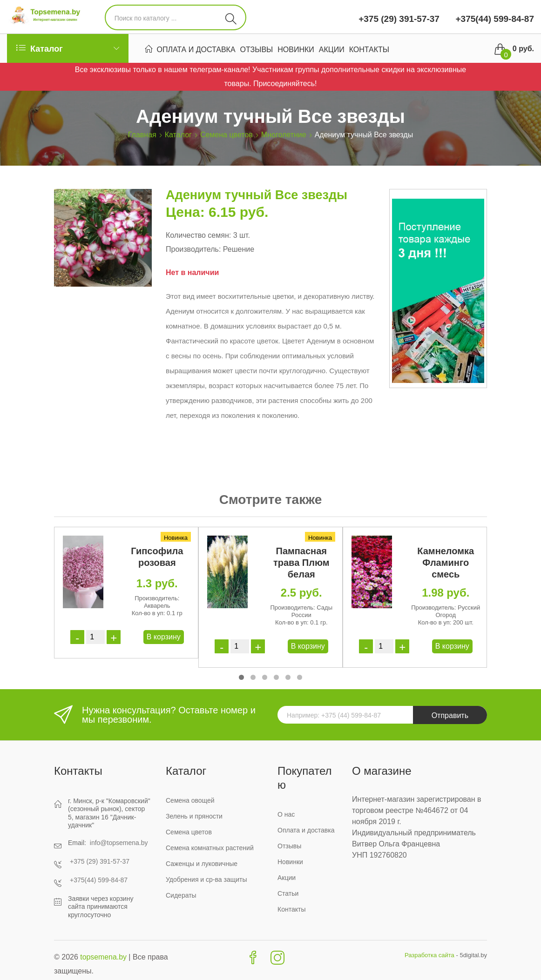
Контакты (369, 50)
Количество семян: (198, 235)
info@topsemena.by (119, 843)
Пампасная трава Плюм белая (301, 563)
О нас (286, 814)
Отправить (450, 715)
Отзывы (257, 50)
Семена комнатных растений (210, 848)
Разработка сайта (429, 955)
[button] (241, 677)
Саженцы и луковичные (202, 864)
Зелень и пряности (194, 816)
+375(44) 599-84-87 (494, 19)
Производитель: (193, 249)
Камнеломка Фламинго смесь (446, 563)
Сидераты (181, 895)
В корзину (164, 637)
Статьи (288, 893)
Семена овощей (190, 800)
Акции (332, 50)
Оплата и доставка (196, 50)
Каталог (178, 135)
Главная (142, 135)
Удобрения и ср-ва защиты (206, 879)
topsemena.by (104, 957)
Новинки (296, 50)
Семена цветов (227, 135)
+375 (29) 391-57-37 (399, 19)
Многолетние (284, 135)
